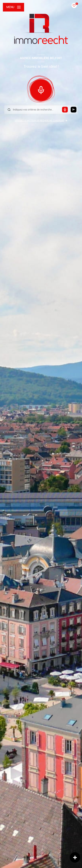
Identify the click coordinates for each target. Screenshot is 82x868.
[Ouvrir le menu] (13, 7)
